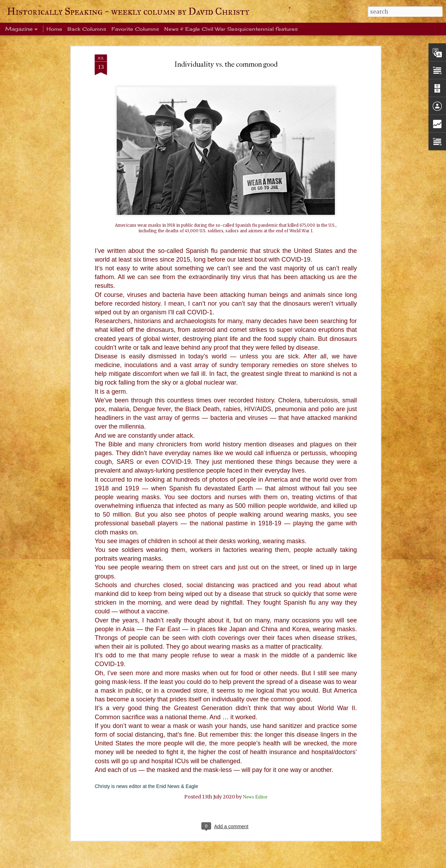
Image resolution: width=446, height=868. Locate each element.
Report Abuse (296, 864)
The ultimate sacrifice (179, 727)
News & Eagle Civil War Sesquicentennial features (231, 29)
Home (54, 29)
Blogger (277, 864)
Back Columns (87, 29)
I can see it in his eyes (179, 806)
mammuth (237, 864)
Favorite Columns (135, 29)
